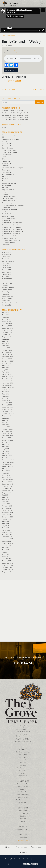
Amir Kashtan (16, 53)
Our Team (23, 765)
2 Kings (12, 50)
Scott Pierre (6, 301)
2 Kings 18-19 (9, 81)
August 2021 (6, 442)
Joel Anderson (7, 279)
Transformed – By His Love (11, 227)
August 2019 (6, 493)
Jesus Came (6, 176)
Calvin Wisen (7, 259)
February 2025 (7, 350)
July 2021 (5, 444)
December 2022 (8, 407)
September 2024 (8, 361)
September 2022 (8, 414)
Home (4, 36)
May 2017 (5, 552)
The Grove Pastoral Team (11, 303)
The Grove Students (23, 800)
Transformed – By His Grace (12, 225)
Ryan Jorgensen (8, 296)
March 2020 (6, 477)
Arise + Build (6, 146)
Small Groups (23, 787)
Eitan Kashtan (7, 274)
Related (18, 81)
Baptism (23, 816)
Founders (5, 166)
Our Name (23, 755)
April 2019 (6, 502)
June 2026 (6, 315)
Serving (23, 819)
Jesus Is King (6, 185)
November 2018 (8, 513)
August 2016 (6, 572)
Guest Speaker (7, 170)
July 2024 (6, 365)
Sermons (11, 36)
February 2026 (7, 324)
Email (10, 847)
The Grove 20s (23, 797)
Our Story (23, 763)
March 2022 (6, 427)
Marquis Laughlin (8, 287)
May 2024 (6, 370)
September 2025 (8, 335)
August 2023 (7, 390)
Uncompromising (8, 242)
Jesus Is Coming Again (10, 183)
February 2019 (7, 506)
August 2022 (7, 416)
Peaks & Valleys (7, 203)
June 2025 (6, 341)
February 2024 (7, 376)
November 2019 (8, 486)
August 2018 (7, 519)
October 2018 (7, 515)
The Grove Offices (23, 739)
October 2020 (7, 464)
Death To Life (7, 157)
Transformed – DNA (9, 236)
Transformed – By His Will (11, 234)
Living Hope (6, 192)
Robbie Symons (8, 292)
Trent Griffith (7, 305)
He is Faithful (7, 172)
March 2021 (6, 453)
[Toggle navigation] (42, 4)
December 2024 (8, 354)
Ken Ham (5, 281)
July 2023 (5, 392)
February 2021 (7, 455)
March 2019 (6, 504)
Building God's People (10, 152)
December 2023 (8, 381)
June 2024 (6, 368)
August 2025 (7, 337)
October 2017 (7, 541)
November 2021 (8, 436)
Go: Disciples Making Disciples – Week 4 (16, 113)
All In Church (7, 144)
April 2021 (6, 451)
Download (10, 70)
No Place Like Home (9, 196)
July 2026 (5, 313)
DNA (4, 159)
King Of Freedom (8, 190)
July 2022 (5, 418)
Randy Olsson (7, 290)
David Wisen (6, 268)
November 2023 (8, 383)
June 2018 (6, 523)
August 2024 (7, 363)
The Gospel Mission (9, 218)
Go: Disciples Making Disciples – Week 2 (16, 117)
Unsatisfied (6, 245)
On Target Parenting (9, 198)
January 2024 (7, 379)
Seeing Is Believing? (9, 207)
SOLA (4, 212)
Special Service (7, 214)
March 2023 (6, 401)
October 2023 (7, 385)
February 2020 (7, 480)
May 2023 (6, 396)
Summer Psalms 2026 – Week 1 (13, 111)
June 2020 (6, 471)
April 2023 (6, 398)
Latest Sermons (23, 840)
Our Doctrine (23, 760)
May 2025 (5, 343)
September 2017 (8, 543)
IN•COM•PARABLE (9, 174)
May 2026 (6, 317)
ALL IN (4, 141)
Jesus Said (5, 187)
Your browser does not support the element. (23, 58)
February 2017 (7, 559)
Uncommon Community (11, 240)
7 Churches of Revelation (11, 139)
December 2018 (8, 510)
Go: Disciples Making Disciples (12, 168)
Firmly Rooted (7, 163)
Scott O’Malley (7, 298)
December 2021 (7, 433)
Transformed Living (9, 238)
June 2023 (6, 394)
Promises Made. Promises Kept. (13, 205)
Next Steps (23, 811)
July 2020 (6, 469)
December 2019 (7, 484)
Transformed (7, 220)
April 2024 (6, 372)
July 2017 (5, 548)
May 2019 (5, 499)
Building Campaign (23, 752)
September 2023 (8, 387)
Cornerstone (6, 155)
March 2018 (6, 530)
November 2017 (8, 539)
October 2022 (7, 411)
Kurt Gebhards (7, 283)
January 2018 (7, 534)
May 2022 (6, 422)
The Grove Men (23, 792)
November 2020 (8, 462)
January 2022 (7, 431)
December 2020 (8, 460)
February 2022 (7, 429)
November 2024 (8, 357)
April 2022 (6, 425)
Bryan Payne (7, 257)
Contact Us (23, 776)
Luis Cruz (5, 285)
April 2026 (6, 319)
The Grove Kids (23, 803)
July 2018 (5, 521)
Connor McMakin (8, 261)
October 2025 (7, 332)
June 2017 (6, 550)
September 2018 (8, 517)
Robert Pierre (7, 294)
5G (3, 137)
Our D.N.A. (23, 757)
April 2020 (6, 475)
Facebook (37, 847)
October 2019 (7, 488)
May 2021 (5, 449)
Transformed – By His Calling (12, 223)
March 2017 (6, 556)
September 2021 (8, 440)
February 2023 (7, 403)
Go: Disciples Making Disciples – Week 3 (16, 115)
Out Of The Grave (8, 201)
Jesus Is (4, 181)
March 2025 (6, 348)
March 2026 (6, 321)
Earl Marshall (7, 272)
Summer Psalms (8, 216)
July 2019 (5, 495)
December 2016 (7, 563)
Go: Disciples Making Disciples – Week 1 (16, 119)
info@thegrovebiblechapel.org (23, 736)
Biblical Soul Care (23, 784)
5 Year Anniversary (8, 135)
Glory (4, 127)
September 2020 (8, 466)
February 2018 (7, 532)
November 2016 (8, 565)
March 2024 (6, 374)
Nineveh (5, 194)
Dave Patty (6, 265)
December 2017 (7, 537)
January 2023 (7, 405)
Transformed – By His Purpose (13, 231)
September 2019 (8, 491)
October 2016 (7, 567)
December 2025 (8, 328)
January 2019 (7, 508)
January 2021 (7, 458)
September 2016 (8, 570)
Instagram (23, 847)
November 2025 (8, 330)
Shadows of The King (9, 209)
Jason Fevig (6, 276)
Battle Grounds (7, 148)
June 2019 (6, 497)
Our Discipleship (23, 768)
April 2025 (6, 346)
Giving (23, 821)
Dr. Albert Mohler (8, 270)
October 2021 (7, 438)
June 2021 (6, 447)
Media (23, 773)
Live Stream (23, 838)
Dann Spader (7, 263)
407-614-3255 (23, 734)
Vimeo (24, 852)
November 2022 (8, 409)
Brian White (6, 254)
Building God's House (9, 150)
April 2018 (6, 528)
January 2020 (7, 482)
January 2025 (7, 352)
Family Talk (6, 161)
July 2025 (5, 339)
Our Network (23, 771)
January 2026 (7, 326)
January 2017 (7, 561)
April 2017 (6, 554)
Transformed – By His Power (12, 229)
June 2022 (6, 420)
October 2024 (7, 359)
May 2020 (6, 473)
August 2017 (6, 545)
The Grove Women (23, 795)
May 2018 (5, 526)
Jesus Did (5, 179)
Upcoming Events (23, 830)
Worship (23, 789)
